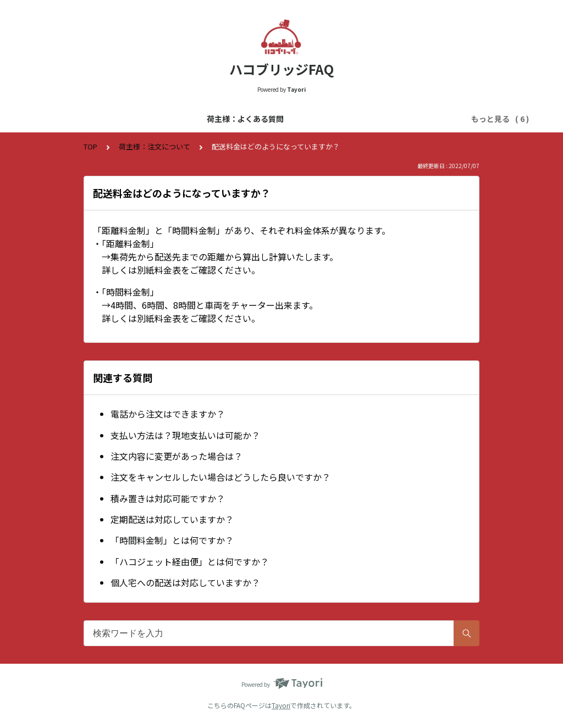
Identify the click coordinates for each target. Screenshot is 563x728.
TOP (90, 146)
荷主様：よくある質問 (91, 119)
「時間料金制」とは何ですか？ (172, 540)
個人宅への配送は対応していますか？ (185, 582)
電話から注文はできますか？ (168, 414)
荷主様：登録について (291, 119)
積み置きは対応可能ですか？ (168, 498)
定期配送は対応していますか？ (172, 519)
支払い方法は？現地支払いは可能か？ (185, 435)
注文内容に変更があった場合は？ (176, 456)
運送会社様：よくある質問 (191, 119)
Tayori (281, 705)
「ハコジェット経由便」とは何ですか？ (190, 562)
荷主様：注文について (154, 146)
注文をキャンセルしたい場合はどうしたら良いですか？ (220, 477)
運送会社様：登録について (391, 119)
